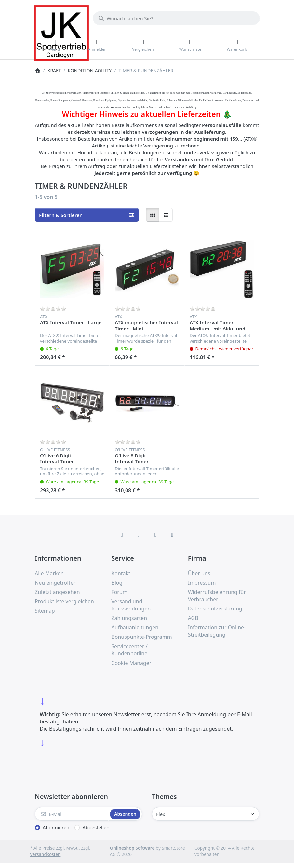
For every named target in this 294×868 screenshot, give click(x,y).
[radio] (153, 215)
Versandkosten (45, 854)
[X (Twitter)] (139, 535)
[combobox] (176, 18)
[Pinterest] (172, 535)
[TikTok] (155, 535)
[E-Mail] (72, 814)
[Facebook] (122, 535)
